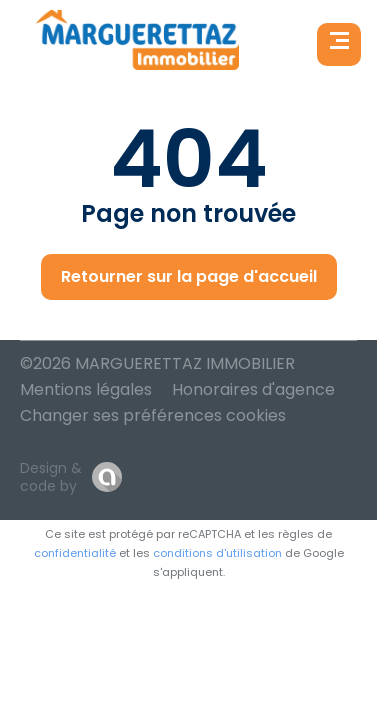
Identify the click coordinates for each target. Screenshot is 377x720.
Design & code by (51, 477)
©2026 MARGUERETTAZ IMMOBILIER (157, 363)
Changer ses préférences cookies (153, 415)
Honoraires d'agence (253, 389)
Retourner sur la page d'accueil (189, 276)
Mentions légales (86, 389)
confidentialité (75, 553)
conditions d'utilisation (217, 553)
